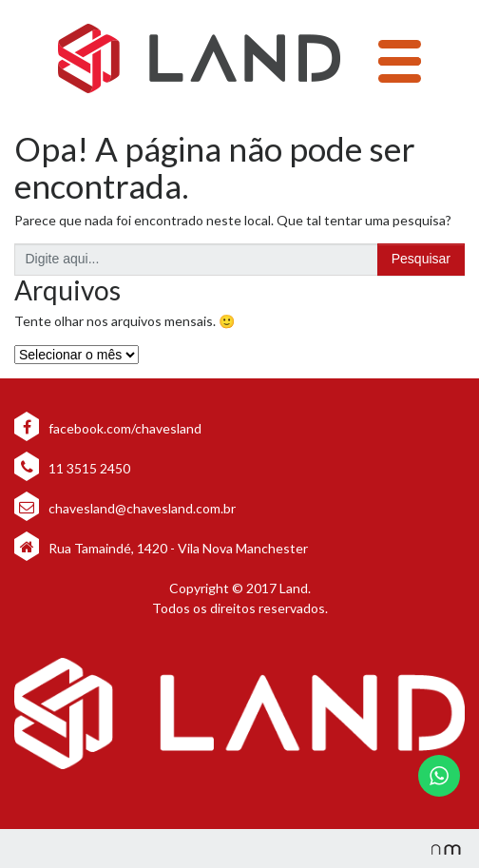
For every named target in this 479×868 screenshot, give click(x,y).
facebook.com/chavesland (108, 428)
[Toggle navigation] (400, 61)
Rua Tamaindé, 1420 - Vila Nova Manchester (178, 548)
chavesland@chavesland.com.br (125, 508)
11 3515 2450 (72, 468)
